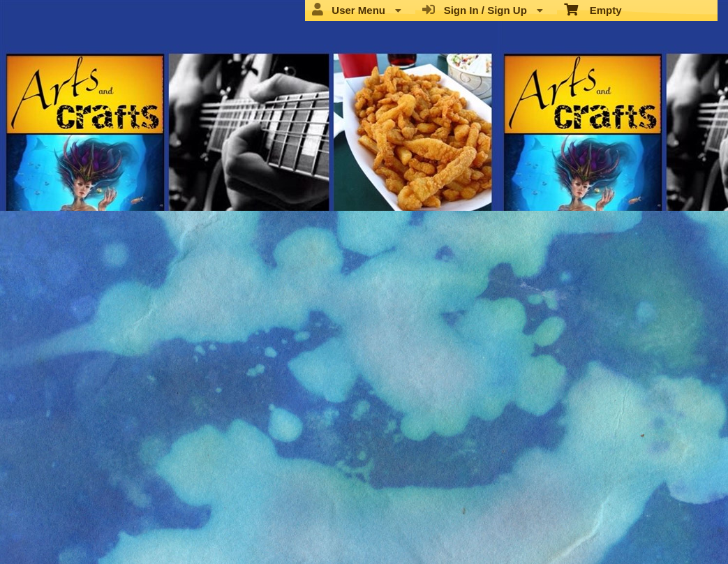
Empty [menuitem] (593, 9)
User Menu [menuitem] (357, 10)
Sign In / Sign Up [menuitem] (483, 10)
